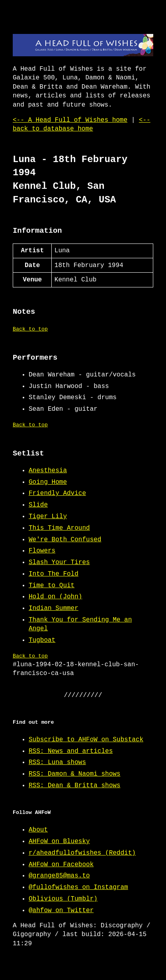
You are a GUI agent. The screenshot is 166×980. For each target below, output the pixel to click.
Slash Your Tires (59, 562)
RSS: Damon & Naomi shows (74, 774)
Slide (38, 505)
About (38, 830)
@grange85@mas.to (59, 876)
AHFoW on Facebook (61, 865)
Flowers (42, 551)
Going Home (48, 482)
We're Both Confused (65, 540)
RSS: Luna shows (57, 762)
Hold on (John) (55, 597)
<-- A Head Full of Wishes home (70, 120)
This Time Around (59, 528)
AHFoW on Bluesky (59, 841)
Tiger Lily (48, 517)
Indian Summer (54, 608)
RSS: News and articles (71, 751)
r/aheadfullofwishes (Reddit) (82, 853)
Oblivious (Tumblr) (63, 899)
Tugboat (42, 640)
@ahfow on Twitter (61, 911)
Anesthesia (48, 471)
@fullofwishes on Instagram (78, 887)
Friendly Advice (57, 493)
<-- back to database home (82, 125)
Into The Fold (54, 574)
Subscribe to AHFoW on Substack (86, 740)
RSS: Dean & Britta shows (74, 786)
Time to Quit (52, 586)
